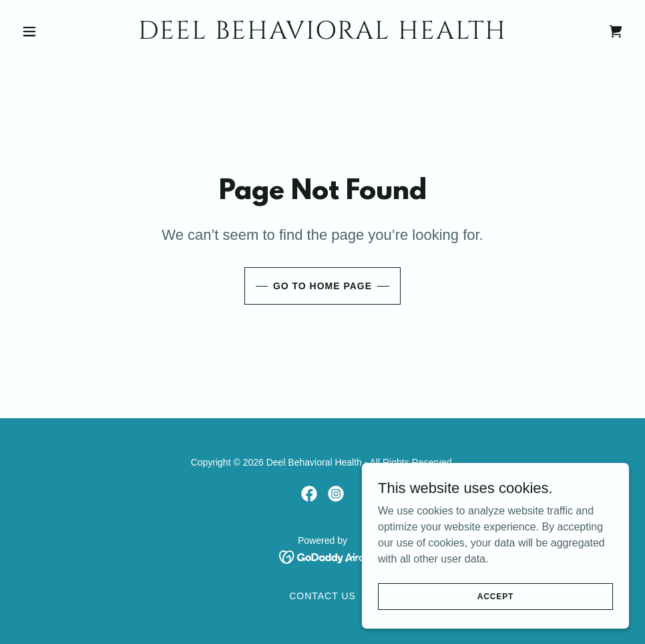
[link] (322, 35)
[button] (62, 31)
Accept (495, 596)
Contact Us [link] (322, 596)
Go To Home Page (322, 286)
